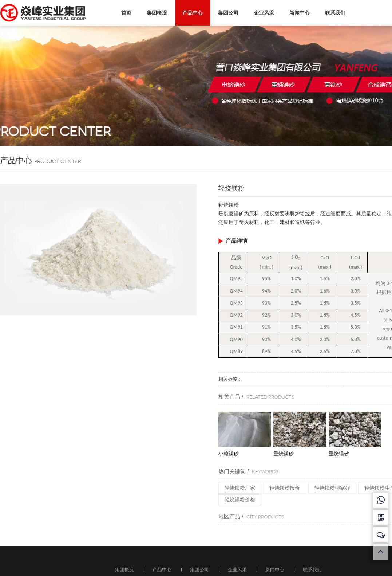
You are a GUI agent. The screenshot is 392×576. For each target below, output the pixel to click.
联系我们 (333, 13)
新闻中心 (298, 13)
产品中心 (191, 12)
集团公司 (226, 13)
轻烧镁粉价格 (240, 499)
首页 (124, 12)
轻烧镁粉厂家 (240, 488)
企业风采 (262, 13)
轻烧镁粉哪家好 (332, 488)
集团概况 (155, 13)
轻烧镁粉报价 (285, 488)
